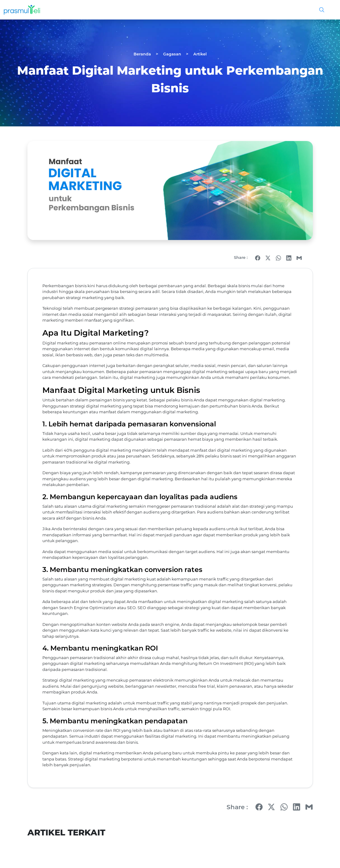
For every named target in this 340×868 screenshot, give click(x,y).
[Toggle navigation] (330, 10)
